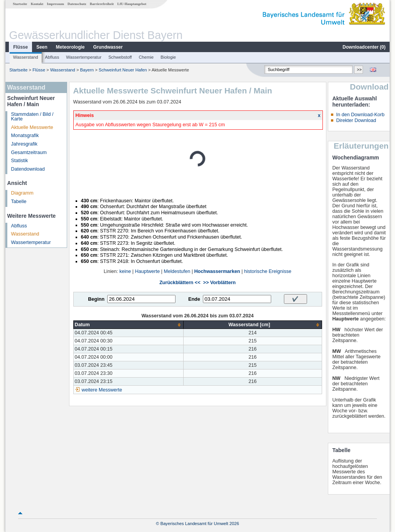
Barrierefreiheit (102, 4)
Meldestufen (177, 271)
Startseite (20, 4)
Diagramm (22, 193)
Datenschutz (77, 4)
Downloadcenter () (364, 47)
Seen (42, 47)
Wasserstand (26, 57)
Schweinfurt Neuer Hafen (123, 70)
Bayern (87, 70)
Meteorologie (70, 47)
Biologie (168, 57)
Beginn (96, 299)
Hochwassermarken (217, 271)
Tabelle (19, 202)
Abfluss (52, 57)
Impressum (56, 4)
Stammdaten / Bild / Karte (32, 117)
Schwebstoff (120, 57)
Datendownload (28, 169)
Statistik (20, 161)
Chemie (146, 57)
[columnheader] (128, 325)
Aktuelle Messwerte (32, 127)
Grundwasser (108, 47)
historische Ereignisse (268, 271)
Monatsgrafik (25, 136)
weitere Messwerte (102, 390)
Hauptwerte (147, 271)
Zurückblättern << (180, 283)
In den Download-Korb (360, 115)
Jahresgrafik (24, 144)
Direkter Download (356, 120)
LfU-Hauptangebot (132, 4)
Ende (194, 299)
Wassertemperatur (84, 57)
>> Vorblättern (219, 283)
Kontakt (37, 4)
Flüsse (20, 47)
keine (125, 271)
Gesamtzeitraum (29, 152)
